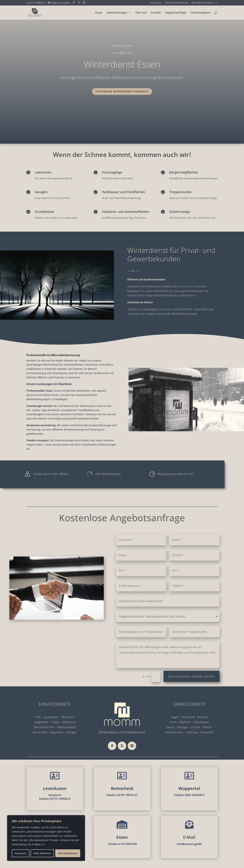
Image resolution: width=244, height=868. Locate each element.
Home (99, 13)
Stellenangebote (201, 13)
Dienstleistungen (117, 13)
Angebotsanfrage (176, 13)
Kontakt (156, 13)
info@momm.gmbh (189, 844)
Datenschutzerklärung (177, 3)
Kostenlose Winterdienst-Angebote (122, 91)
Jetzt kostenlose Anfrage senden (191, 676)
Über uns (141, 13)
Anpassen (21, 853)
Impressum (156, 3)
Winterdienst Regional (203, 3)
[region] (46, 838)
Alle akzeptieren (68, 853)
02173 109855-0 (37, 3)
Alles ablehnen (42, 853)
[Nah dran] (83, 817)
